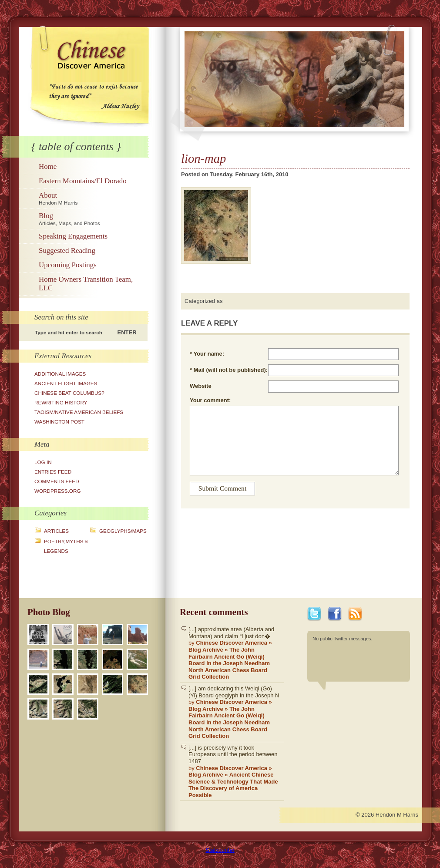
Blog (92, 219)
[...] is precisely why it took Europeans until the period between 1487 (234, 772)
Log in (43, 462)
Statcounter (220, 850)
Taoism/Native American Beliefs (79, 412)
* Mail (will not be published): (229, 370)
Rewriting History (61, 402)
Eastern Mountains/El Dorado (83, 181)
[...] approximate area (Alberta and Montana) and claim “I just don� (234, 653)
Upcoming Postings (68, 265)
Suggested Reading (67, 251)
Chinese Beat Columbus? (69, 393)
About (92, 198)
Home (48, 167)
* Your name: (207, 354)
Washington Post (59, 422)
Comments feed (57, 481)
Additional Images (60, 374)
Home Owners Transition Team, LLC (86, 284)
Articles (56, 531)
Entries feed (53, 472)
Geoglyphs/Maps (123, 531)
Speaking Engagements (73, 236)
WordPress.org (58, 491)
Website (201, 386)
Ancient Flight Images (66, 383)
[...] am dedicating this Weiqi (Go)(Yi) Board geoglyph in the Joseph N (234, 712)
